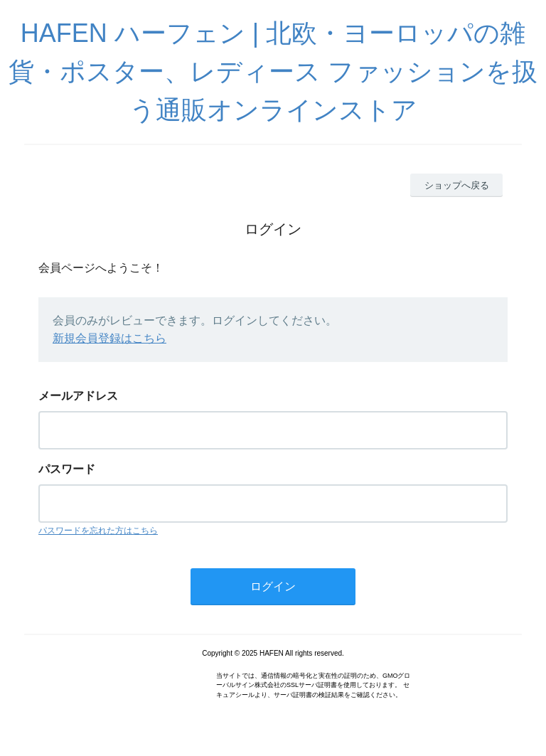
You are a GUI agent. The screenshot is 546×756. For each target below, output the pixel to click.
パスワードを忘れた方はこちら (98, 531)
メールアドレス (78, 396)
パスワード (67, 469)
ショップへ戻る (457, 185)
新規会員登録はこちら (109, 338)
